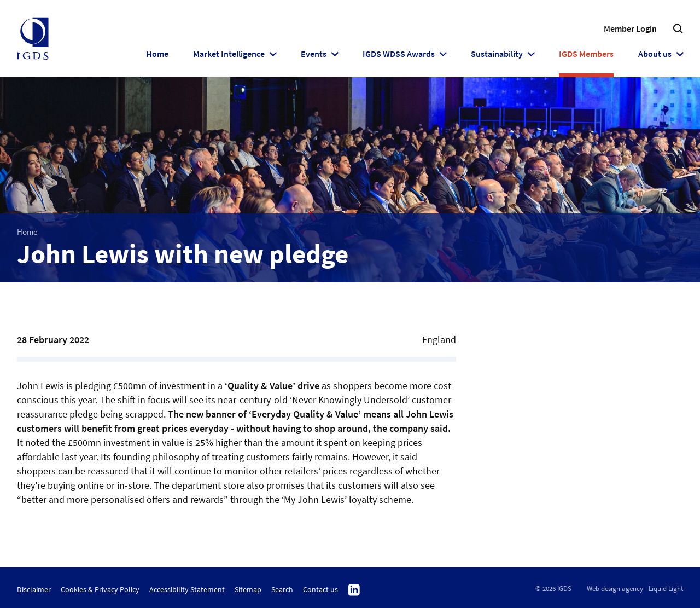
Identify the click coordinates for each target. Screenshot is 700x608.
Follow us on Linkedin (354, 590)
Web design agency (615, 589)
